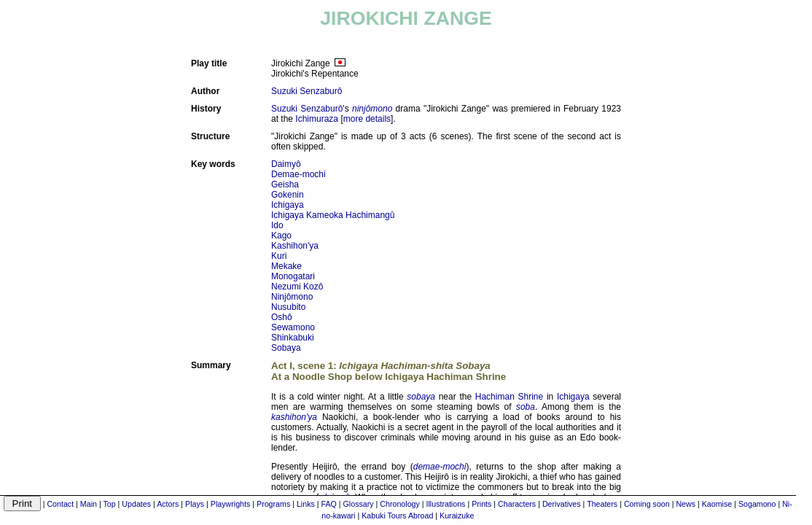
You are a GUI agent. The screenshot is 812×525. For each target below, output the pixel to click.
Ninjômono (292, 297)
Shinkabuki (293, 338)
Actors (168, 504)
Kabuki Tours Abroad (397, 516)
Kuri (279, 256)
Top (109, 504)
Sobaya (286, 348)
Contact (60, 504)
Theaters (602, 504)
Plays (195, 504)
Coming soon (647, 504)
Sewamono (293, 327)
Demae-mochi (298, 174)
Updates (136, 504)
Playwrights (230, 504)
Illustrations (446, 504)
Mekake (286, 266)
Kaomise (717, 504)
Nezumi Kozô (297, 287)
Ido (277, 225)
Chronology (400, 504)
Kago (281, 236)
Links (306, 504)
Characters (517, 504)
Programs (273, 504)
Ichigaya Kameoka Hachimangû (333, 215)
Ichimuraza (317, 119)
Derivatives (562, 504)
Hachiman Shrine (509, 397)
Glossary (359, 504)
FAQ (329, 504)
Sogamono (757, 504)
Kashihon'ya (295, 246)
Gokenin (288, 195)
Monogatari (293, 276)
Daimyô (286, 164)
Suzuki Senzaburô (307, 91)
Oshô (282, 317)
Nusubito (288, 307)
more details (367, 119)
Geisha (285, 184)
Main (89, 504)
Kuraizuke (457, 516)
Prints (481, 504)
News (686, 504)
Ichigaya (288, 205)
